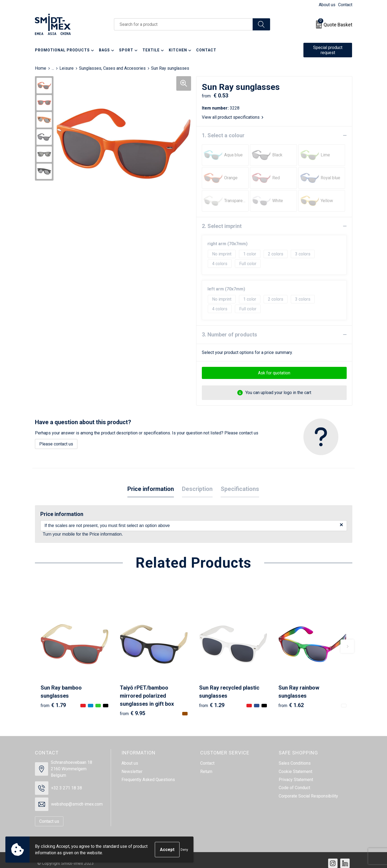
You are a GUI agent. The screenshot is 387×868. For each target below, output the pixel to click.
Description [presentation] (197, 489)
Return (206, 772)
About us (327, 5)
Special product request (328, 50)
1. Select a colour (223, 135)
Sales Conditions (295, 763)
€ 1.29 (212, 705)
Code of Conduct (294, 788)
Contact (345, 5)
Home (41, 68)
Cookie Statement (295, 772)
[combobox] (183, 24)
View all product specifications (233, 117)
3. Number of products (230, 335)
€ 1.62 (291, 705)
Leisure (67, 68)
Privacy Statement (296, 780)
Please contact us (56, 444)
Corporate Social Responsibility (308, 796)
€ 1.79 (53, 705)
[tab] (151, 489)
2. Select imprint (222, 226)
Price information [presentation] (151, 489)
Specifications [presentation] (240, 489)
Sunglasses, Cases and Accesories (112, 68)
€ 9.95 (132, 713)
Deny (184, 850)
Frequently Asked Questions (148, 780)
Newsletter (132, 772)
